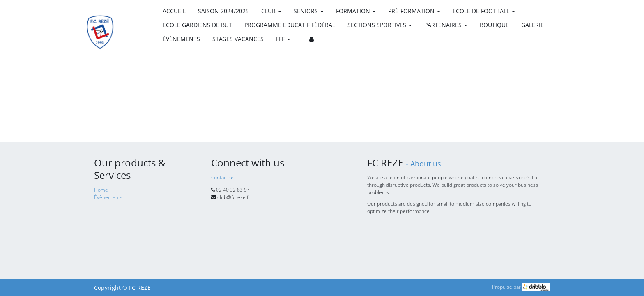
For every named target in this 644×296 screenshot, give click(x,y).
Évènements (108, 197)
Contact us (223, 177)
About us (426, 164)
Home (101, 190)
